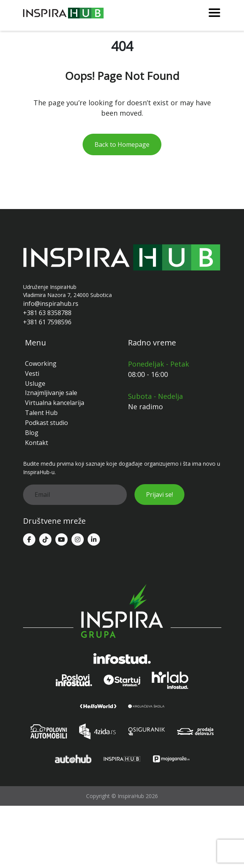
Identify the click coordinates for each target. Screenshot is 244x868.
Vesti (32, 373)
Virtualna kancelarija (55, 403)
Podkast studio (46, 423)
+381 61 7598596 (47, 322)
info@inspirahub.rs (51, 304)
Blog (32, 433)
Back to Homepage (122, 144)
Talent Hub (41, 413)
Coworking (41, 363)
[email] (75, 495)
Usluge (35, 383)
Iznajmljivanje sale (51, 393)
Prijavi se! (159, 495)
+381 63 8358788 (47, 313)
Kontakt (37, 443)
